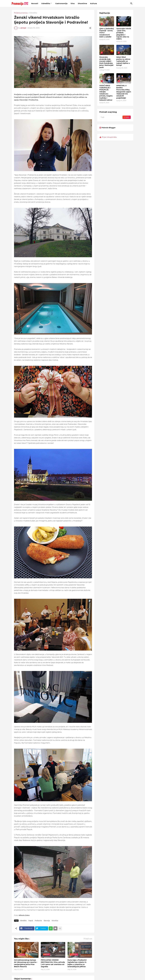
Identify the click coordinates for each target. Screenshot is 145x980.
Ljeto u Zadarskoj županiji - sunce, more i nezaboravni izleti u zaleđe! (106, 33)
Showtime (82, 3)
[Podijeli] (90, 28)
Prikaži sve (88, 939)
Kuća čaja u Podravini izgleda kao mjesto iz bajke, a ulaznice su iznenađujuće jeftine (77, 963)
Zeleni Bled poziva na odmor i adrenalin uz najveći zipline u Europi (123, 61)
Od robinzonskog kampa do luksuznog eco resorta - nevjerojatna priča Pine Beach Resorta (26, 963)
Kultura (94, 3)
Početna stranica (21, 13)
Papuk (31, 921)
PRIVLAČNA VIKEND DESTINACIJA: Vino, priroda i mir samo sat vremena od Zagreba (53, 963)
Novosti (35, 3)
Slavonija (47, 921)
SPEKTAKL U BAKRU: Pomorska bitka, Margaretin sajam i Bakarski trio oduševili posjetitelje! (124, 92)
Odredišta (46, 3)
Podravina (38, 921)
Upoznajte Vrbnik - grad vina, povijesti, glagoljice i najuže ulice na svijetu (124, 34)
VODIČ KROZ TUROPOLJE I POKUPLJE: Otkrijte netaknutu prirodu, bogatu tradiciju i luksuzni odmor (106, 93)
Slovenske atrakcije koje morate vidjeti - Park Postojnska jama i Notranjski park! (106, 62)
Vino (73, 3)
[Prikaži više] (60, 928)
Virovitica (55, 921)
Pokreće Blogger (107, 128)
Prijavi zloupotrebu (109, 137)
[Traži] (131, 3)
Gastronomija (61, 3)
